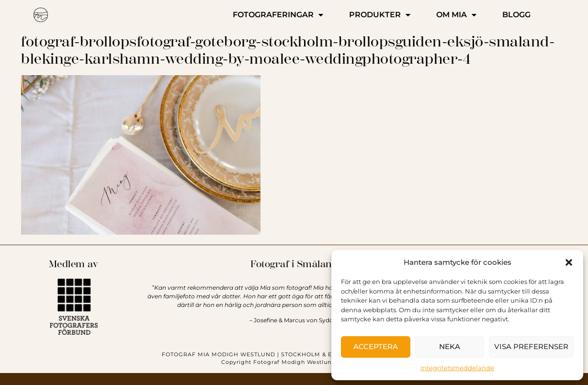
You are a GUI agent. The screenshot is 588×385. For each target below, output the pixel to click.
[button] (569, 262)
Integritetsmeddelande (457, 368)
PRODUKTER (380, 15)
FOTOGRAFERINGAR (278, 15)
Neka (450, 346)
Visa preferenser (531, 346)
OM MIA (456, 15)
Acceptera (376, 346)
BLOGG (516, 15)
